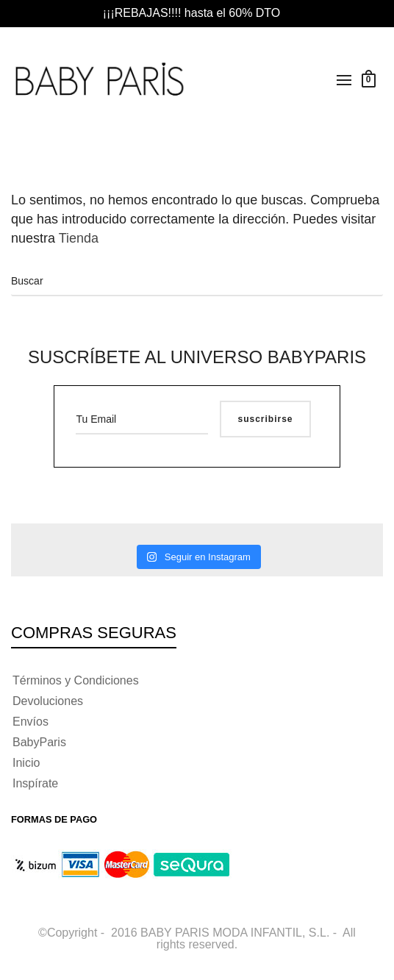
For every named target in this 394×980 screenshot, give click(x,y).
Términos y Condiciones (76, 680)
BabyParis (39, 742)
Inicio (26, 763)
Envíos (31, 722)
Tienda (80, 238)
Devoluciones (48, 701)
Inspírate (35, 783)
